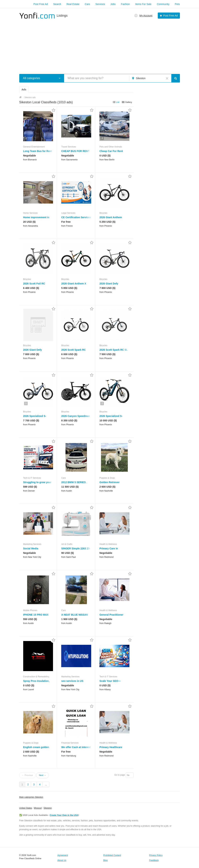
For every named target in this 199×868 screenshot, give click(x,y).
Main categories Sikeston (31, 797)
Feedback (154, 860)
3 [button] (26, 139)
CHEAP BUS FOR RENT (75, 151)
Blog (105, 860)
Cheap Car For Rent (111, 151)
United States (26, 808)
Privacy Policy (156, 855)
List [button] (118, 102)
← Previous (27, 775)
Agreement (63, 855)
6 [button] (68, 601)
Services (100, 4)
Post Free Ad (41, 4)
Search (57, 4)
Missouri (38, 808)
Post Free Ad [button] (171, 16)
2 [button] (102, 403)
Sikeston (48, 808)
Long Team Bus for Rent (38, 151)
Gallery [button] (129, 102)
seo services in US (72, 681)
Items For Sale (143, 4)
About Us (62, 860)
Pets (177, 4)
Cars (87, 4)
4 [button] (102, 138)
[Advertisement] (100, 44)
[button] (60, 78)
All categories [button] (32, 78)
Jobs (113, 4)
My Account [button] (146, 16)
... (46, 784)
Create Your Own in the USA (64, 815)
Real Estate (73, 4)
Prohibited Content (112, 855)
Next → (42, 775)
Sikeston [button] (141, 78)
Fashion (125, 4)
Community (163, 4)
